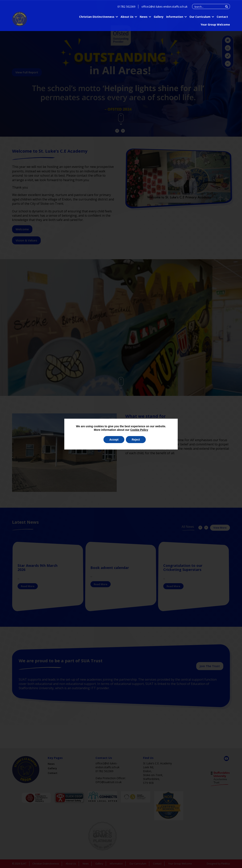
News (144, 18)
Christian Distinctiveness (97, 18)
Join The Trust (210, 666)
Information (175, 18)
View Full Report (27, 72)
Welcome (22, 229)
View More (220, 528)
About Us (127, 18)
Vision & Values (26, 240)
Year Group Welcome (215, 25)
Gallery (159, 18)
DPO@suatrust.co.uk (109, 782)
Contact (222, 18)
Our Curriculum (200, 18)
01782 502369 (126, 8)
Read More (28, 586)
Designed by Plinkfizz (218, 864)
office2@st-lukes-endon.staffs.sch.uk (164, 8)
